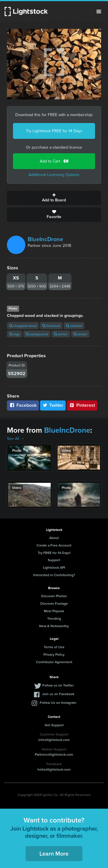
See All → (16, 439)
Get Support (54, 725)
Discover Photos (54, 596)
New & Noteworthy (54, 626)
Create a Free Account (54, 545)
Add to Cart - (54, 161)
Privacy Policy (54, 654)
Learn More (54, 853)
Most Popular (54, 611)
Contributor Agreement (54, 662)
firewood (51, 326)
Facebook (23, 405)
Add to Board (54, 198)
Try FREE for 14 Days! (54, 553)
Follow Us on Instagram (58, 702)
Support (54, 560)
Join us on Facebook (58, 694)
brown (80, 334)
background (37, 334)
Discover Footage (54, 603)
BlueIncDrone (45, 239)
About (54, 538)
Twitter (53, 405)
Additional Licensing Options (54, 175)
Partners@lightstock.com (54, 754)
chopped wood (23, 326)
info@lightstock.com (54, 740)
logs (15, 334)
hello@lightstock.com (54, 769)
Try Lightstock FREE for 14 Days (54, 131)
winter (61, 334)
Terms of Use (54, 647)
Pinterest (82, 405)
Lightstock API (54, 567)
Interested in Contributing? (54, 575)
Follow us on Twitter (58, 685)
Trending (54, 618)
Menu (99, 12)
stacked (74, 326)
